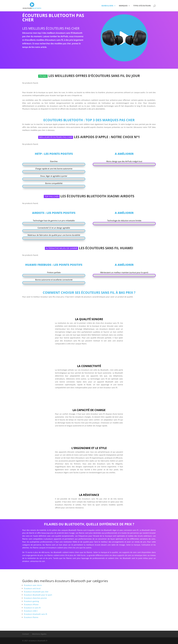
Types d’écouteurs (142, 6)
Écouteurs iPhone (31, 604)
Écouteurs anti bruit (32, 588)
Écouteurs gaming (31, 601)
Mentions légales (39, 634)
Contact (26, 634)
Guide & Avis (107, 6)
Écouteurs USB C (31, 611)
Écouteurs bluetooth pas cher (36, 592)
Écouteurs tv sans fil (32, 608)
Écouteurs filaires (31, 617)
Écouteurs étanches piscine (35, 598)
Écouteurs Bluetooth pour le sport (38, 595)
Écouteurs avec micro (33, 585)
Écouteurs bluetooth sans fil (36, 614)
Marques (123, 6)
